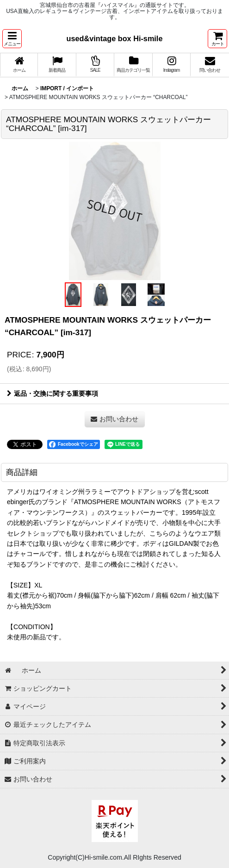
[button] (12, 39)
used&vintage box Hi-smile (115, 38)
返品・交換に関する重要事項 (53, 393)
